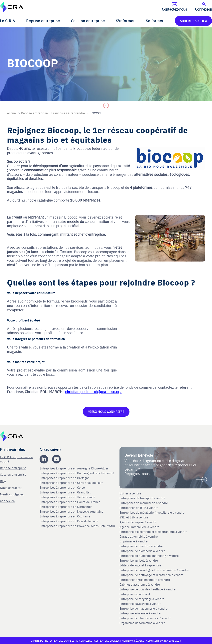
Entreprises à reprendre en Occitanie (65, 516)
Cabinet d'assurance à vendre (140, 584)
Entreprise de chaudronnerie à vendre (145, 618)
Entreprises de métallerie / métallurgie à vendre (152, 512)
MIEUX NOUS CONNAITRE (106, 412)
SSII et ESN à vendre (134, 517)
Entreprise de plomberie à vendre (142, 551)
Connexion (7, 501)
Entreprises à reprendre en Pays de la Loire (69, 521)
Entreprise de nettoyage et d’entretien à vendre (151, 575)
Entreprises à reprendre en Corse (63, 487)
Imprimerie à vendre (134, 541)
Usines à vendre (130, 493)
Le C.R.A (8, 21)
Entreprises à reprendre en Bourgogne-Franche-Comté (77, 473)
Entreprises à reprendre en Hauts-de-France (70, 502)
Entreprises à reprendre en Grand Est (65, 492)
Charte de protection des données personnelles (61, 641)
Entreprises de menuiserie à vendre (144, 503)
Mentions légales (12, 494)
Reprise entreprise (43, 21)
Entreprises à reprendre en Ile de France (68, 497)
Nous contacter (11, 488)
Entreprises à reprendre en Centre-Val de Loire (72, 483)
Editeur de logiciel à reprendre (140, 565)
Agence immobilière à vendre (140, 527)
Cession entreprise (88, 21)
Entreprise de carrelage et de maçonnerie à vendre (154, 570)
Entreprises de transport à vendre (142, 498)
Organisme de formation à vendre (142, 623)
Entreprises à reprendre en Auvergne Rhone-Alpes (74, 468)
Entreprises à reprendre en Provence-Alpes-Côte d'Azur (78, 526)
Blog (3, 481)
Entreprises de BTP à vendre (139, 508)
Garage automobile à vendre (139, 536)
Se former (155, 21)
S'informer (125, 21)
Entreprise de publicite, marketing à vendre (149, 556)
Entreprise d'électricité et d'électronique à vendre (153, 532)
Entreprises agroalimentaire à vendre (145, 580)
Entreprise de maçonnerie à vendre (143, 608)
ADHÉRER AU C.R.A (193, 21)
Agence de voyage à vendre (138, 522)
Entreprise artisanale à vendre (140, 613)
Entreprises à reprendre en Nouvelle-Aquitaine (72, 511)
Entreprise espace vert (135, 594)
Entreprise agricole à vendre (139, 560)
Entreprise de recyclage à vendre (142, 599)
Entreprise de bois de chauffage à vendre (147, 589)
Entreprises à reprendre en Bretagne (65, 478)
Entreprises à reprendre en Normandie (66, 507)
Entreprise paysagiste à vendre (140, 604)
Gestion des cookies (107, 641)
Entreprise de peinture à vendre (141, 546)
